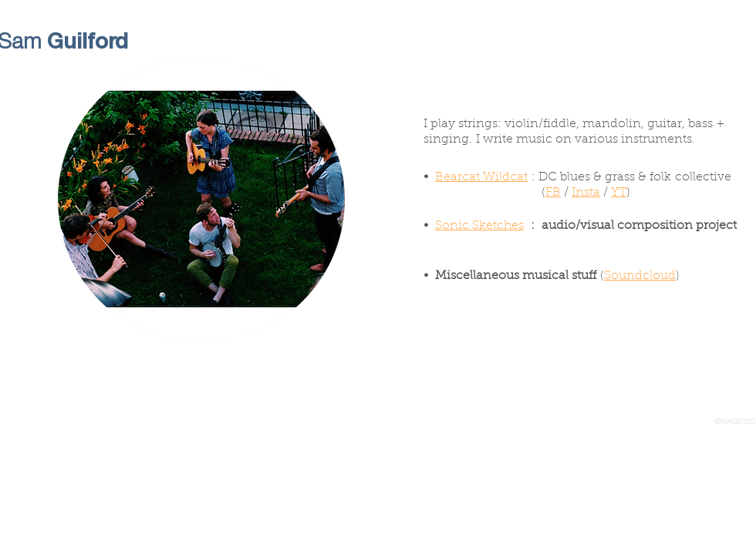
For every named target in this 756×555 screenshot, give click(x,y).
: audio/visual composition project (630, 226)
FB (553, 193)
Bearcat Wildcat (481, 177)
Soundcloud (640, 276)
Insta (586, 193)
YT (619, 193)
